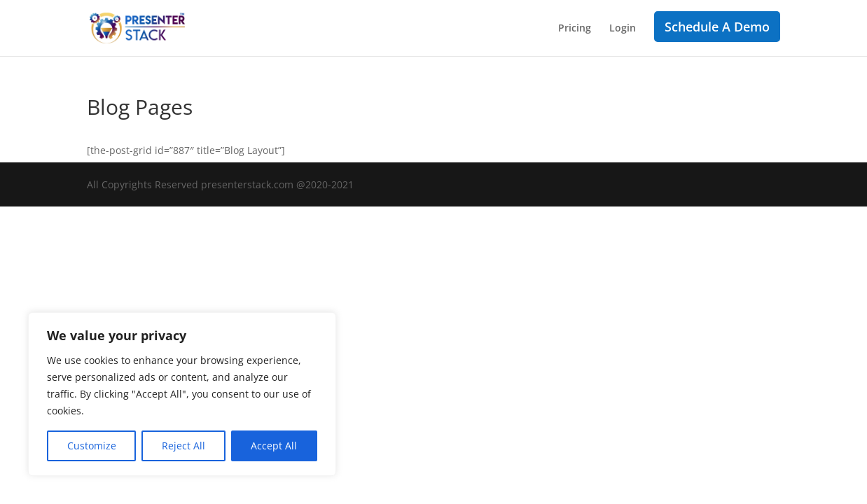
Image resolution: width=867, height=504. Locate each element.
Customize (92, 446)
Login (623, 29)
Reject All (183, 446)
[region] (182, 394)
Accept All (274, 446)
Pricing (575, 29)
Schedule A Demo (717, 27)
